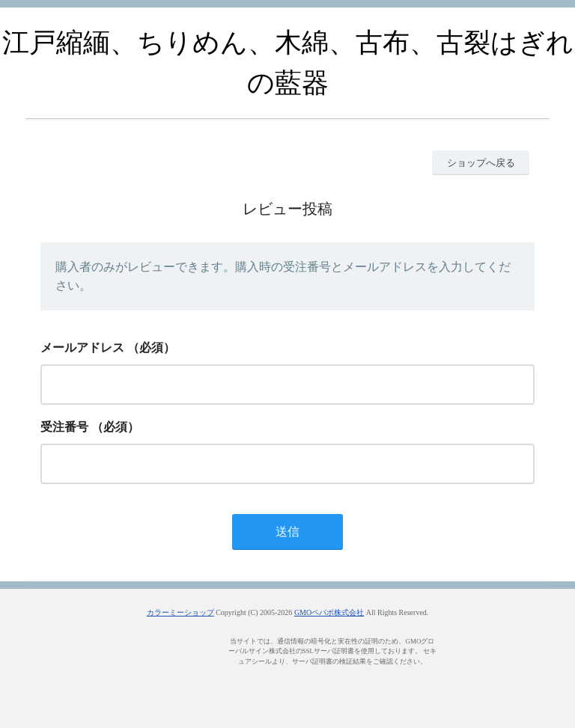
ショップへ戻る (481, 163)
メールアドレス (82, 348)
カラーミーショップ (180, 612)
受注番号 (64, 427)
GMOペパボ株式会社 (329, 612)
